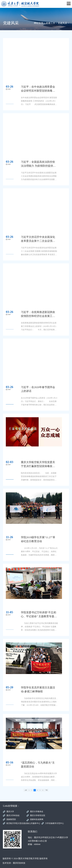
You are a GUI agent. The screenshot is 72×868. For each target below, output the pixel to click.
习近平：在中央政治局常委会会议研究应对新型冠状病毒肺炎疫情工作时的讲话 (38, 91)
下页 (46, 790)
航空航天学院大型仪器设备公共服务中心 (23, 823)
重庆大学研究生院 (38, 815)
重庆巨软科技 (19, 863)
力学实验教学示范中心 (54, 823)
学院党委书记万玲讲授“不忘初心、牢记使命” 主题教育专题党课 (39, 616)
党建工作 (51, 23)
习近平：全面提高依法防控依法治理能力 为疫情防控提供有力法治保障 (38, 166)
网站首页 (39, 23)
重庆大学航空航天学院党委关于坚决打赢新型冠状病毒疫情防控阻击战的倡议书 (38, 466)
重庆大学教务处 (37, 812)
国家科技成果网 (37, 819)
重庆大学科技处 (13, 815)
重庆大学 (10, 812)
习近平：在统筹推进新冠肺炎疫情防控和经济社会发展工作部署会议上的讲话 (38, 316)
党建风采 (62, 23)
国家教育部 (11, 819)
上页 (26, 790)
